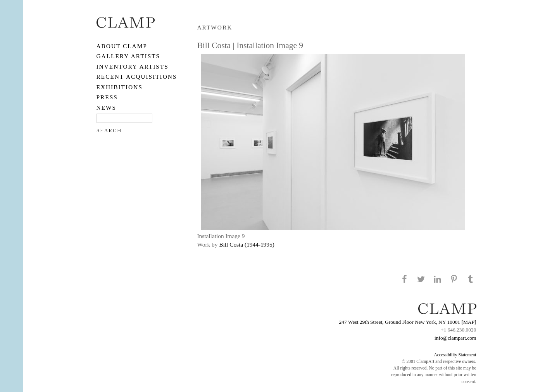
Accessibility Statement (455, 355)
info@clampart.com (455, 338)
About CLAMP (122, 46)
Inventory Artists (133, 66)
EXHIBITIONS (120, 87)
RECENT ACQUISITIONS (137, 77)
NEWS (107, 108)
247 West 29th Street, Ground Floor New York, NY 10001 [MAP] (408, 322)
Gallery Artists (128, 56)
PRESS (107, 97)
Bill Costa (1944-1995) (247, 244)
